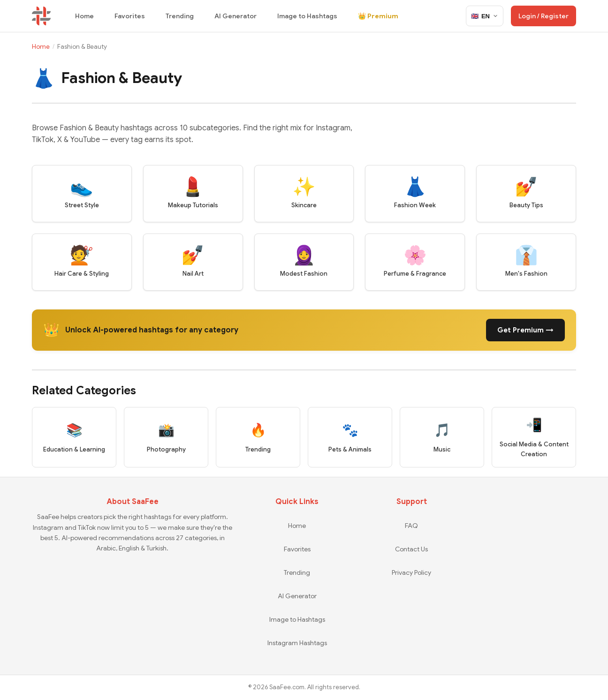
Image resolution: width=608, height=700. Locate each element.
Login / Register (543, 16)
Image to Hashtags (307, 16)
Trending (180, 16)
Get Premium (525, 330)
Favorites (130, 16)
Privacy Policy (411, 572)
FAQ (411, 526)
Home (84, 16)
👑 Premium (378, 16)
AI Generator (236, 16)
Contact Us (411, 549)
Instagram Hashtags (297, 643)
